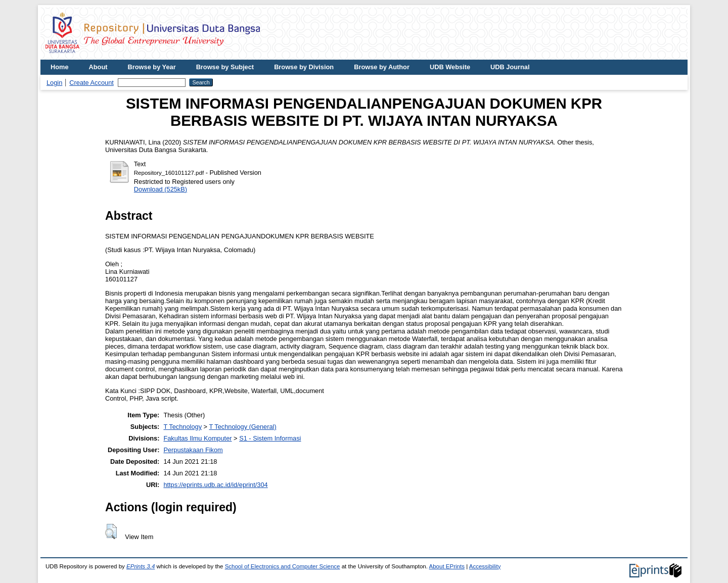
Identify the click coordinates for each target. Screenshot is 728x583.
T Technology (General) (242, 427)
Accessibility (485, 566)
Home (60, 67)
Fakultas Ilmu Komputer (197, 438)
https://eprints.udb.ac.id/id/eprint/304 (215, 485)
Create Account (92, 83)
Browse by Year (152, 67)
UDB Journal (510, 67)
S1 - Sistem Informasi (270, 438)
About (98, 67)
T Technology (183, 427)
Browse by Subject (225, 67)
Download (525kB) (161, 189)
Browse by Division (304, 67)
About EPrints (447, 566)
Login (54, 83)
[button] (111, 531)
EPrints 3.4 (141, 566)
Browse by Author (382, 67)
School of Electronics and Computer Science (283, 566)
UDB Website (450, 67)
